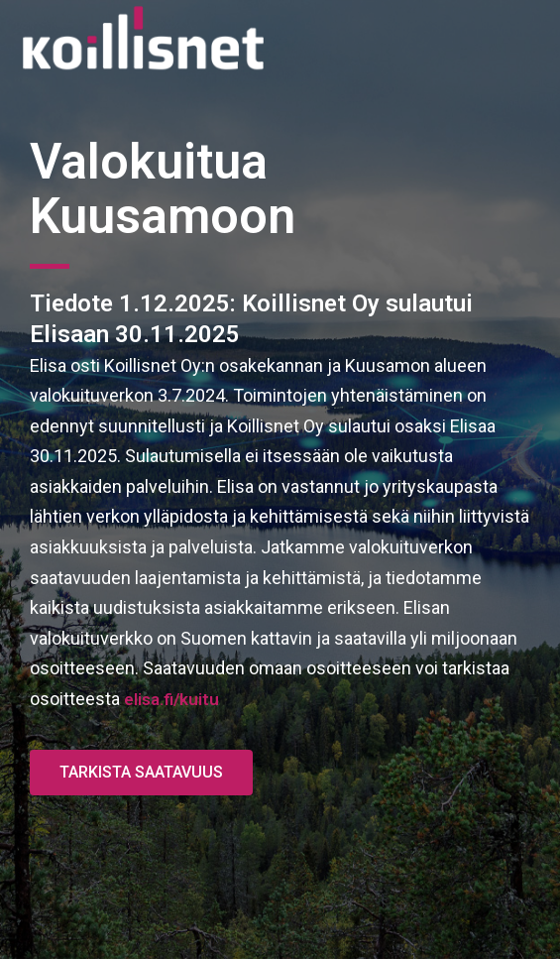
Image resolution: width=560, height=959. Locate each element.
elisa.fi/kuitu (171, 699)
